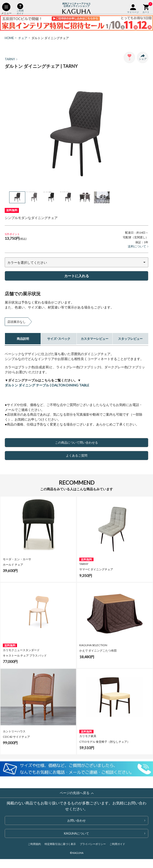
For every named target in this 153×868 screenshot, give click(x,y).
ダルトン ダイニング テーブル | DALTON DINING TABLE (47, 385)
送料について (138, 246)
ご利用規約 (34, 844)
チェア (23, 38)
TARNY (11, 59)
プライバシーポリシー (93, 844)
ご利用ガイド (117, 844)
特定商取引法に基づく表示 (60, 844)
